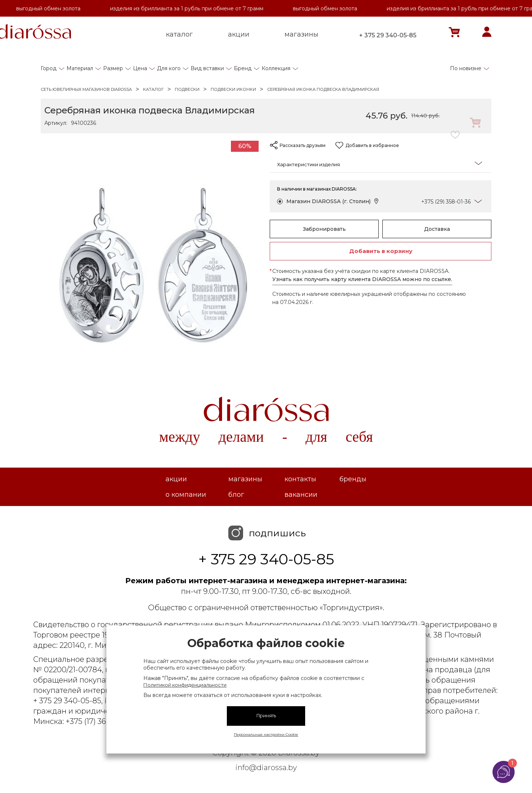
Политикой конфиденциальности (185, 685)
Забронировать (324, 229)
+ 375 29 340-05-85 (388, 35)
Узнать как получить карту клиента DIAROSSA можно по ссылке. (362, 279)
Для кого (169, 68)
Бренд (243, 68)
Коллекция (276, 68)
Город (49, 68)
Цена (140, 68)
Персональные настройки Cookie (266, 734)
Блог (236, 495)
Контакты (300, 479)
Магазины (245, 479)
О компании (186, 495)
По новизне (466, 68)
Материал (80, 68)
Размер (113, 68)
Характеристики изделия (380, 164)
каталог (179, 34)
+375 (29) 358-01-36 (446, 202)
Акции (176, 479)
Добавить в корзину (381, 251)
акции (239, 34)
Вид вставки (207, 68)
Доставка (437, 229)
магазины (301, 34)
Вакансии (301, 495)
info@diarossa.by (266, 768)
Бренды (353, 479)
